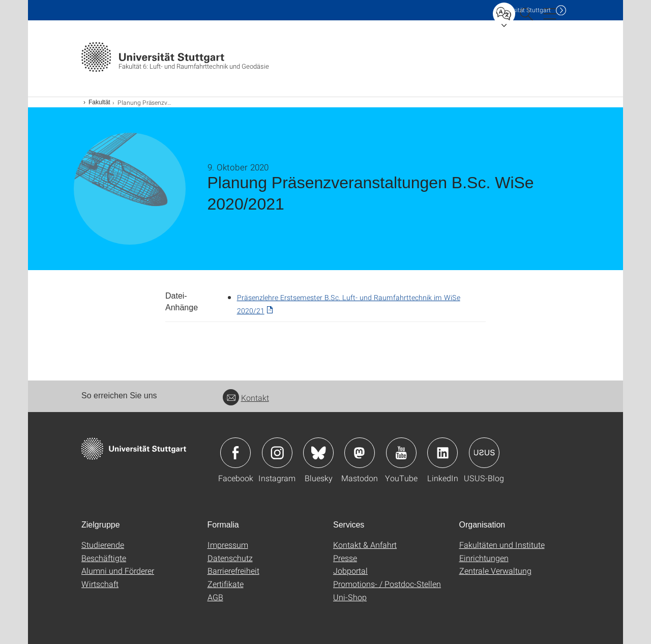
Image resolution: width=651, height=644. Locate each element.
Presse (345, 558)
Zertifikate (226, 584)
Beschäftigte (104, 558)
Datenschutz (230, 558)
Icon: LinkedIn (442, 453)
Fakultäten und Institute (502, 545)
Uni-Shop (350, 597)
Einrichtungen (484, 558)
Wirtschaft (100, 584)
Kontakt (246, 398)
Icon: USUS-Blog (484, 453)
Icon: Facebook (235, 453)
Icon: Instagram (277, 453)
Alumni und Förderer (118, 570)
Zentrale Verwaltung (495, 570)
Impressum (228, 545)
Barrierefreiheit (233, 570)
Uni (523, 10)
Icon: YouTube (401, 453)
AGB (215, 597)
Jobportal (350, 570)
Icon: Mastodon (360, 453)
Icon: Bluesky (318, 453)
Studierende (103, 545)
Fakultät (99, 102)
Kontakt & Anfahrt (365, 545)
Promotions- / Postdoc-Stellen (387, 584)
